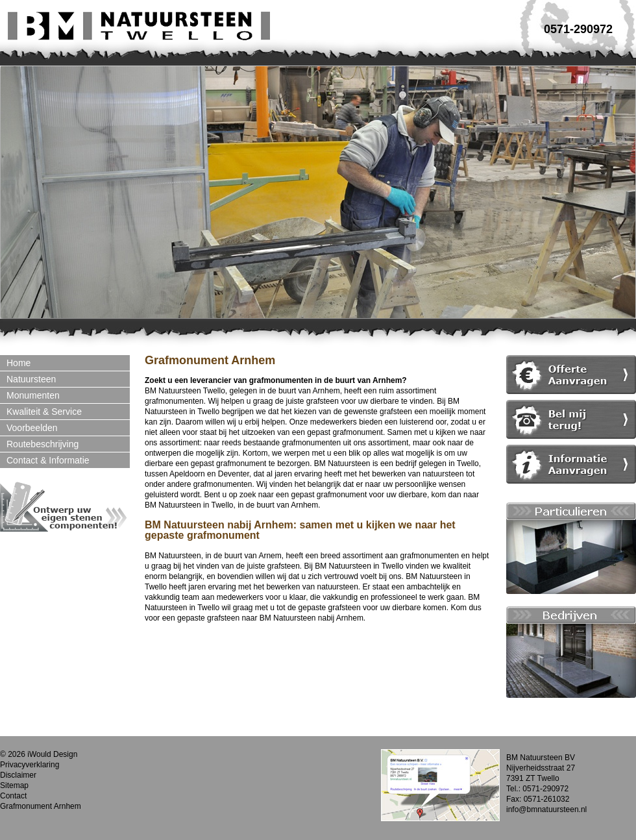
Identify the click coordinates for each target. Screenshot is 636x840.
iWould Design (52, 754)
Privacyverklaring (30, 765)
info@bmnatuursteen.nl (546, 809)
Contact (13, 796)
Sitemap (14, 785)
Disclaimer (18, 775)
